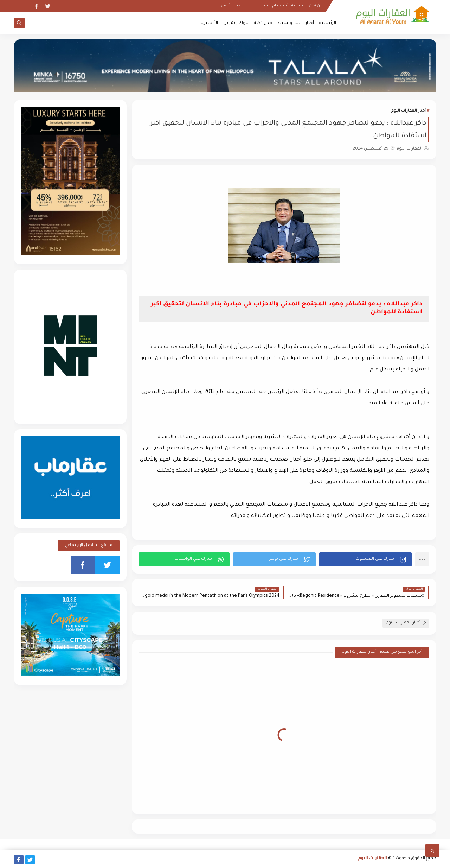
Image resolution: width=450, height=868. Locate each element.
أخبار (310, 23)
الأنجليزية (209, 23)
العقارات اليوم (373, 859)
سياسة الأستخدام (288, 6)
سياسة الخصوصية (251, 6)
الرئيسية (328, 23)
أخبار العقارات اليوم (409, 111)
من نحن (316, 6)
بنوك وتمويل (236, 23)
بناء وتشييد (289, 23)
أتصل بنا (223, 6)
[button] (365, 559)
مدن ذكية (263, 23)
